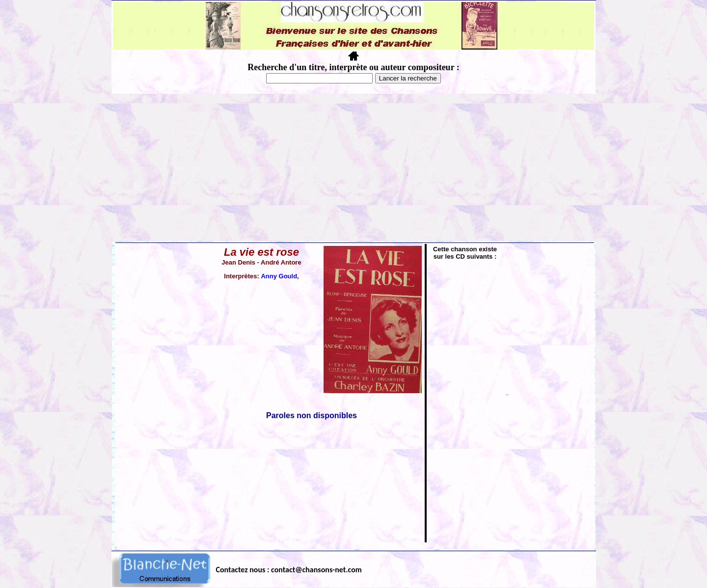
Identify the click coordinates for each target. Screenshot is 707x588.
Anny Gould (279, 276)
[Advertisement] (353, 167)
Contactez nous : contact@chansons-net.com (289, 570)
